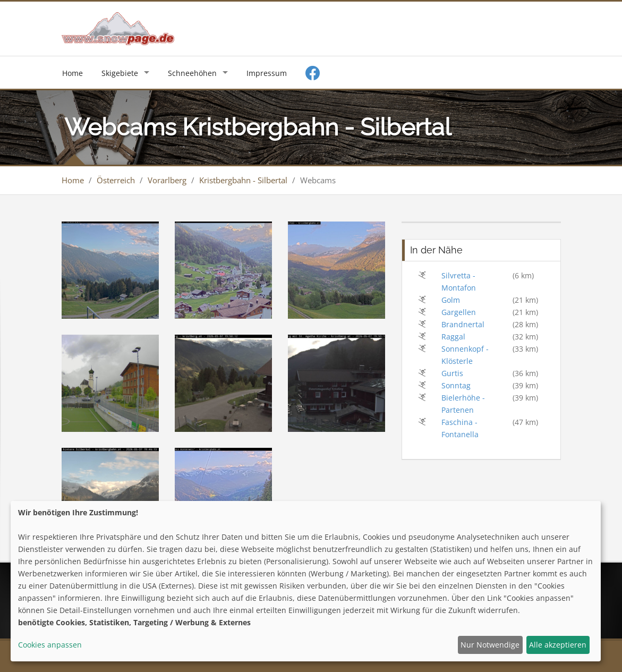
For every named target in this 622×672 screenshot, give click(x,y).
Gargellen (459, 312)
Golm (451, 300)
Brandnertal (463, 324)
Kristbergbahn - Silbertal (243, 180)
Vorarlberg (167, 180)
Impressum (267, 73)
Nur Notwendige (490, 645)
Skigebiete (120, 73)
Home (73, 73)
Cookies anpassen (50, 645)
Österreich (116, 180)
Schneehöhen (192, 73)
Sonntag (456, 385)
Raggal (453, 337)
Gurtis (452, 373)
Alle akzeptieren (558, 645)
